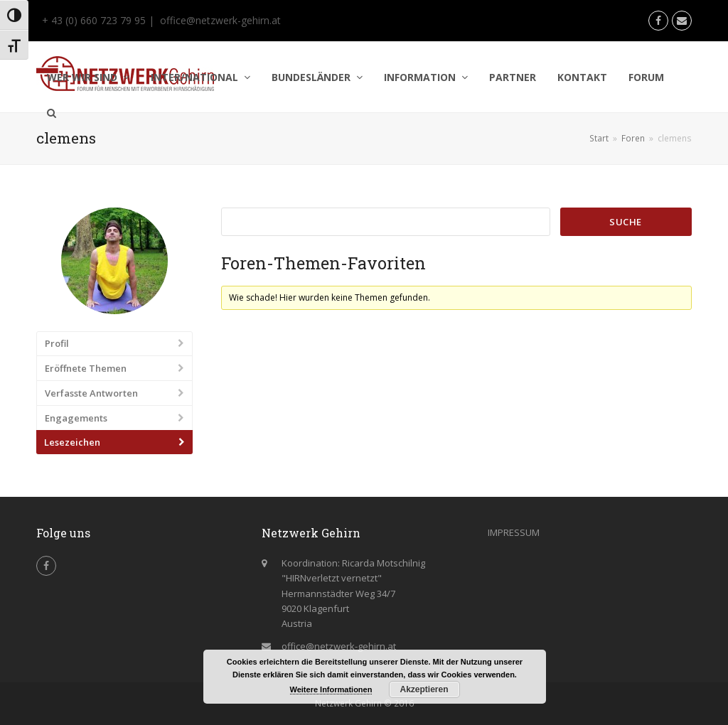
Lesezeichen (72, 442)
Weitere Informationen (331, 689)
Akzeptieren (424, 689)
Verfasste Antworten (91, 393)
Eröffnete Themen (86, 368)
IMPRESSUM (514, 532)
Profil (57, 343)
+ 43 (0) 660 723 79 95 (92, 20)
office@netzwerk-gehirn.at (220, 20)
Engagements (76, 418)
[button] (52, 113)
